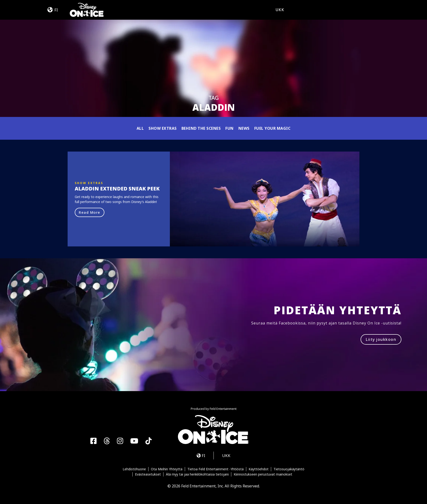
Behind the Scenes (201, 128)
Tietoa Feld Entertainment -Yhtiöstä (216, 469)
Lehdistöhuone (134, 469)
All (140, 128)
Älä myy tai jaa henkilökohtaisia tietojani (197, 474)
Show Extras (163, 128)
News (244, 128)
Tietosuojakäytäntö (289, 469)
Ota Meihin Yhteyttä (167, 469)
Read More (90, 212)
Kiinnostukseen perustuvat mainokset (263, 474)
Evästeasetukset (148, 474)
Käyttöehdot (259, 469)
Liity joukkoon (381, 339)
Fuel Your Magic (272, 128)
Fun (230, 128)
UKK (280, 10)
